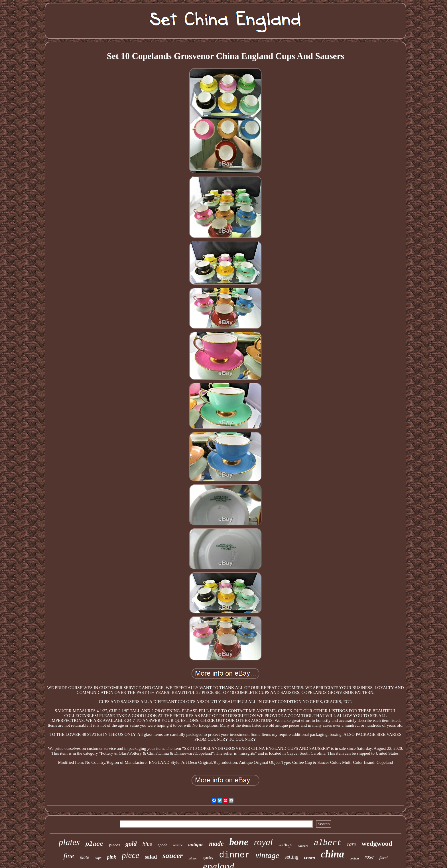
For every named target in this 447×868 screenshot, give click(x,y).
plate (84, 857)
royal (263, 842)
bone (239, 842)
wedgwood (377, 843)
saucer (173, 856)
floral (384, 858)
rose (369, 857)
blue (147, 844)
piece (130, 855)
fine (69, 856)
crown (310, 857)
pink (112, 857)
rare (351, 844)
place (95, 844)
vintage (267, 855)
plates (69, 842)
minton (193, 858)
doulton (354, 858)
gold (131, 844)
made (216, 844)
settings (286, 845)
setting (292, 857)
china (332, 854)
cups (98, 858)
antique (196, 844)
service (178, 845)
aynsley (208, 858)
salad (151, 857)
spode (163, 845)
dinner (234, 855)
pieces (114, 845)
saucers (303, 846)
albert (328, 843)
